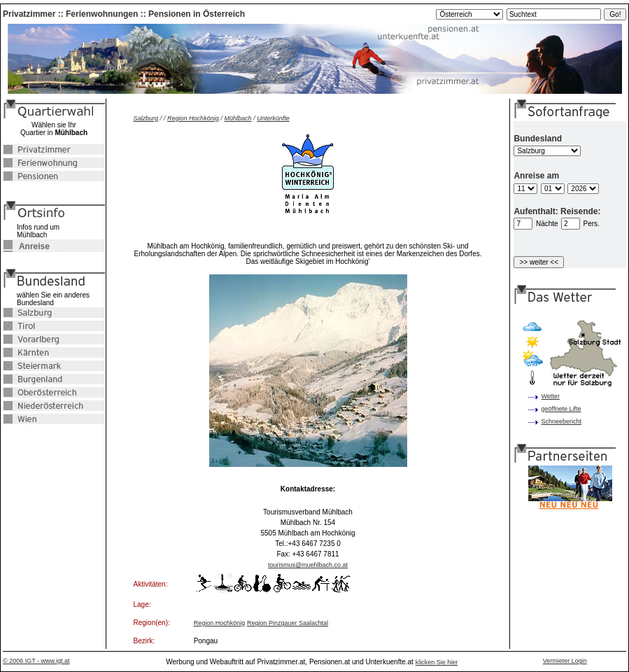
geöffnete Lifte (561, 409)
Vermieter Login (565, 661)
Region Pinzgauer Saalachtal (288, 623)
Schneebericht (562, 421)
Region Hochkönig (193, 118)
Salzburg (146, 118)
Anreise (26, 246)
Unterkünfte (273, 118)
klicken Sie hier (437, 662)
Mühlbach (238, 118)
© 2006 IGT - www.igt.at (36, 661)
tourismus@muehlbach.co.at (308, 565)
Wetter (551, 396)
